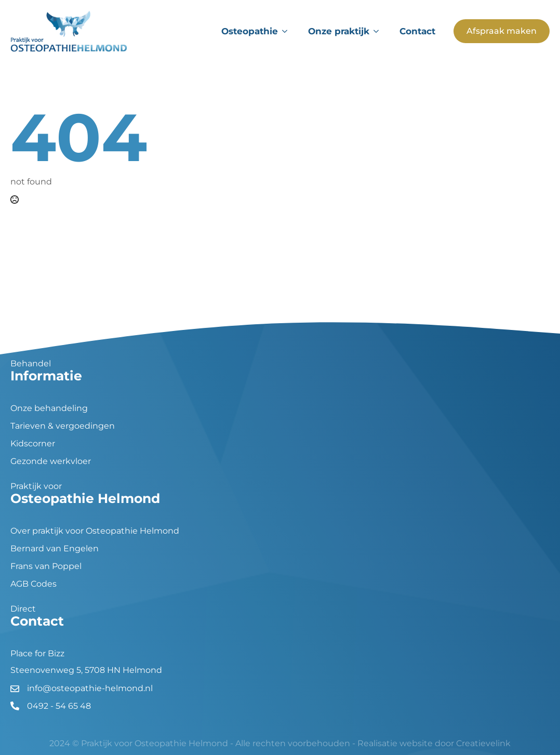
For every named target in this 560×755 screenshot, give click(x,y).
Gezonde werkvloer (51, 461)
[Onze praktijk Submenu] (379, 31)
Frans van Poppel (46, 566)
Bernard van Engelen (55, 549)
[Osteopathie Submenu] (288, 31)
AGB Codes (34, 584)
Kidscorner (33, 444)
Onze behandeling (49, 408)
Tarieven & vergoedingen (63, 426)
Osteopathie (250, 31)
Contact (417, 31)
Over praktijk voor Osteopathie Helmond (95, 531)
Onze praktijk (339, 31)
